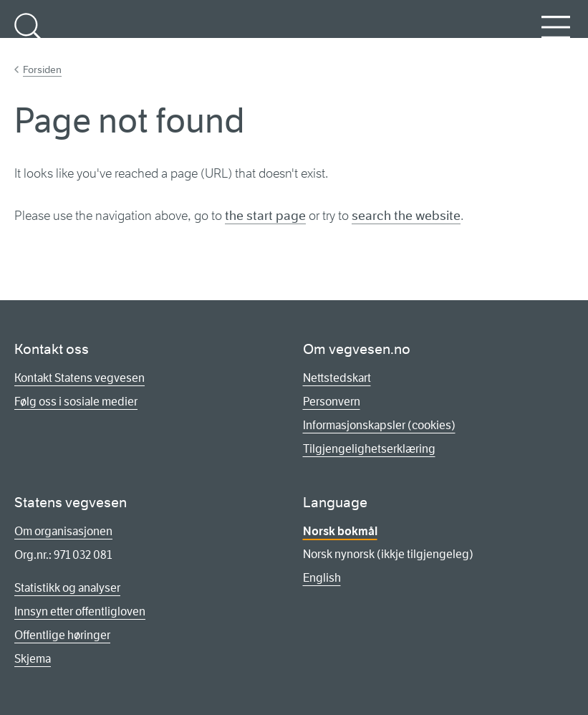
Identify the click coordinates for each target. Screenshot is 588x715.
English (322, 578)
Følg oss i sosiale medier (76, 402)
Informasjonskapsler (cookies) (379, 425)
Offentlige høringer (62, 635)
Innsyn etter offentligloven (80, 611)
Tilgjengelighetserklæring (369, 449)
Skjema (33, 659)
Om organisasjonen (63, 531)
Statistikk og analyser (67, 588)
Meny (556, 35)
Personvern (332, 402)
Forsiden (42, 69)
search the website (406, 216)
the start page (265, 216)
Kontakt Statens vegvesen (79, 378)
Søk (29, 35)
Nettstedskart (337, 378)
